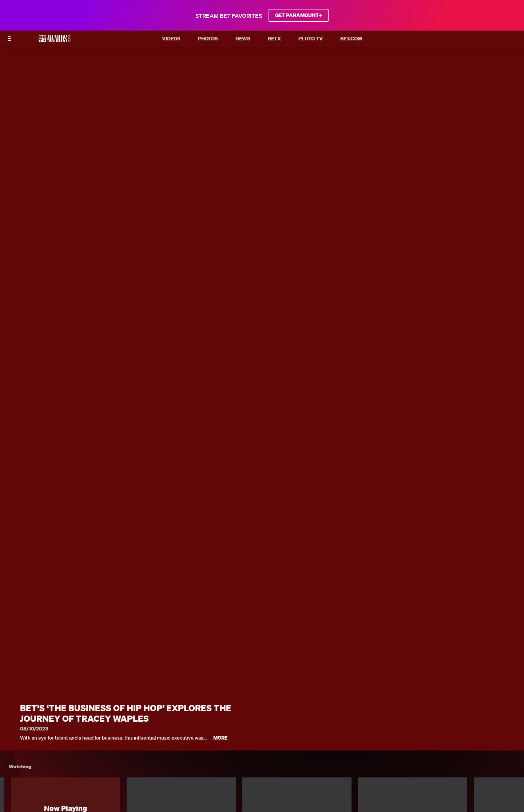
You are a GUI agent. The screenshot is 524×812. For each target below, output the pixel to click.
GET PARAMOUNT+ (299, 15)
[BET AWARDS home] (55, 41)
